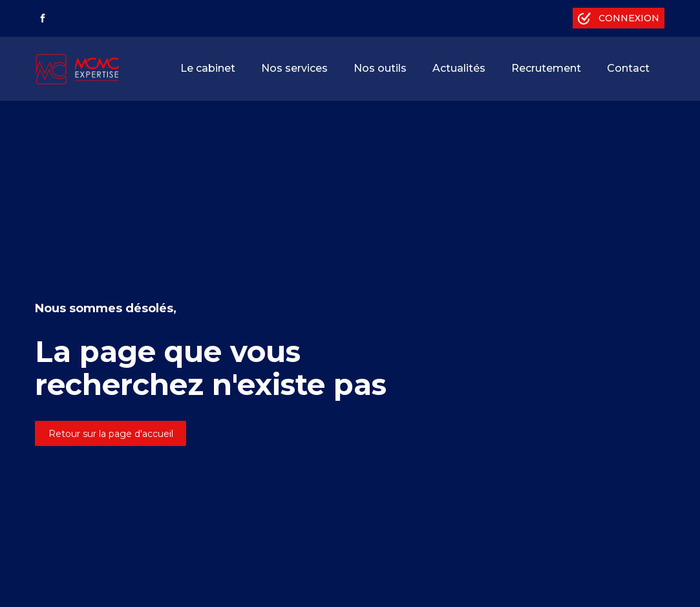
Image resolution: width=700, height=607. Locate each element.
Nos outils (380, 68)
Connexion (629, 18)
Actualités (459, 68)
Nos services (294, 68)
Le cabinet (208, 68)
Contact (628, 68)
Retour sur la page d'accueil (111, 434)
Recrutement (546, 68)
